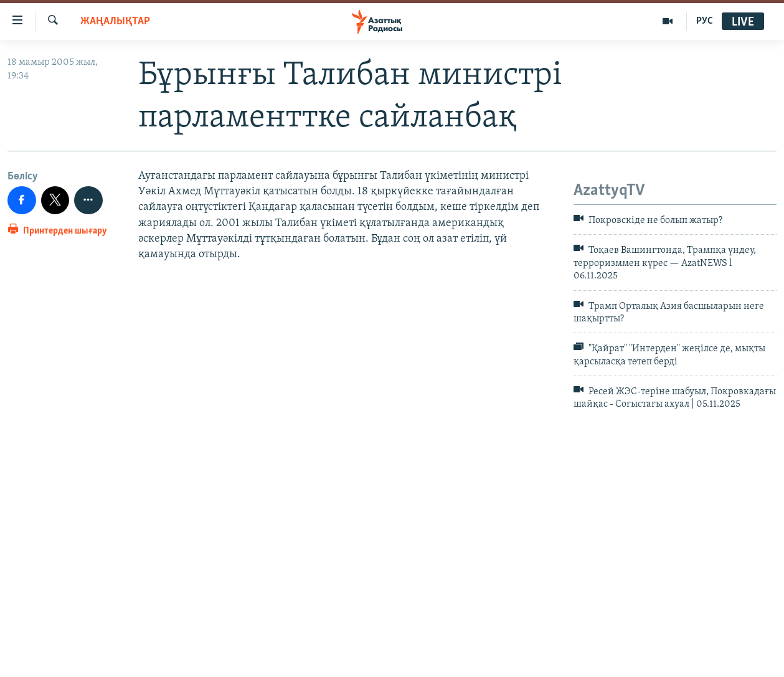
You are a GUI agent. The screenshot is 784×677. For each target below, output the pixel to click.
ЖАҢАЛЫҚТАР (115, 21)
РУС (705, 21)
